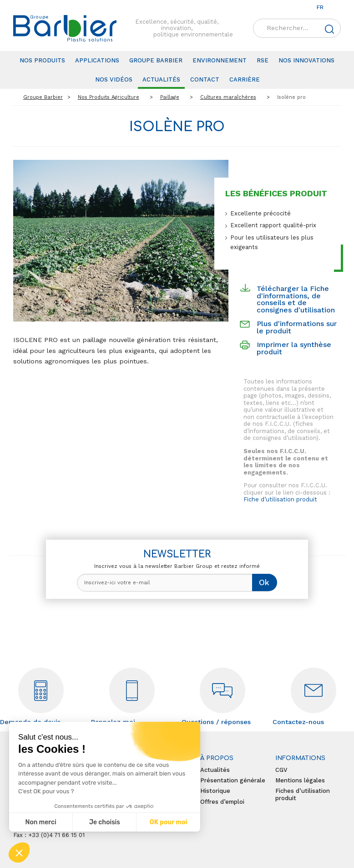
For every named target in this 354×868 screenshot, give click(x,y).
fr (320, 7)
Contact (205, 79)
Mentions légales (300, 780)
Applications (97, 60)
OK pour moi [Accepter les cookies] (169, 822)
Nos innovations (306, 60)
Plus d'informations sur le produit (297, 327)
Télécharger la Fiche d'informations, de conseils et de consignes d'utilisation (296, 299)
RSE (263, 60)
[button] (19, 853)
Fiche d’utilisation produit (280, 499)
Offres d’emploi (222, 802)
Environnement (220, 60)
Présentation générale (233, 780)
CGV (281, 770)
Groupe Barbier (156, 60)
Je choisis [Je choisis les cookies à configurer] (105, 822)
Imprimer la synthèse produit (294, 348)
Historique (215, 791)
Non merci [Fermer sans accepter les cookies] (40, 822)
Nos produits (42, 60)
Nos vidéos (114, 79)
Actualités (161, 79)
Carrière (245, 79)
